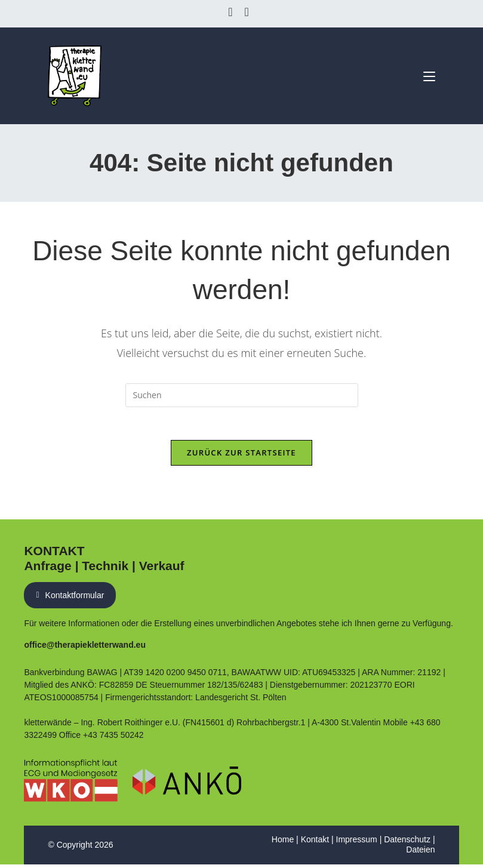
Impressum (357, 843)
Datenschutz (407, 843)
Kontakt (315, 843)
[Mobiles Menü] (425, 75)
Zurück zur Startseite (241, 456)
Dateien (420, 853)
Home (283, 843)
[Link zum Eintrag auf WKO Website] (71, 784)
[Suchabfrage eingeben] (242, 396)
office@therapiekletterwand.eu (84, 648)
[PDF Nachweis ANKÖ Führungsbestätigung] (187, 784)
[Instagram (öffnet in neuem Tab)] (247, 12)
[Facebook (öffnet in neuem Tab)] (233, 12)
